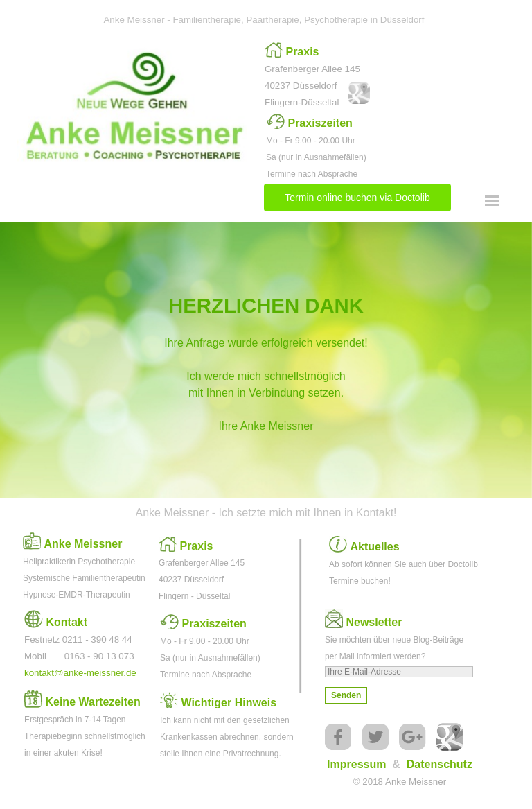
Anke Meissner (83, 544)
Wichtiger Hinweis (229, 703)
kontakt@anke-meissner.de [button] (80, 673)
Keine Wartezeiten (92, 702)
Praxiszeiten (320, 123)
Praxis (302, 52)
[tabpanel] (317, 76)
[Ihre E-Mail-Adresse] (399, 672)
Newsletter (374, 622)
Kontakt (66, 622)
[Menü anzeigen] (492, 201)
